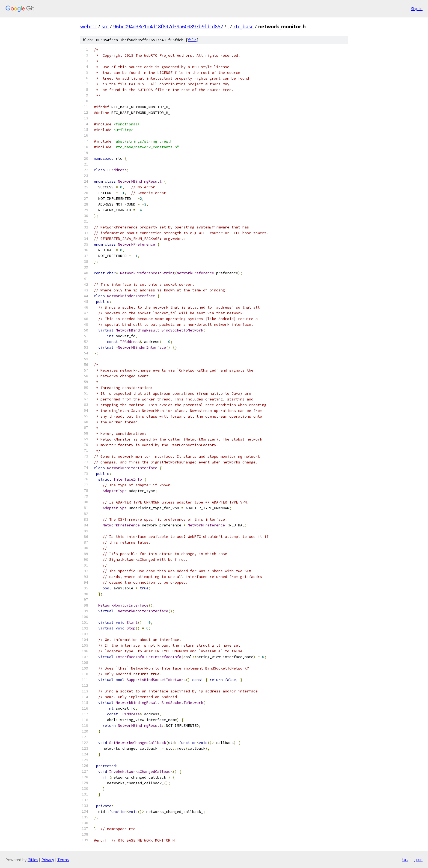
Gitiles (33, 860)
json (418, 860)
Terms (63, 860)
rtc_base (243, 26)
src (105, 26)
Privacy (48, 860)
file (192, 40)
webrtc (89, 26)
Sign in (417, 9)
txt (405, 860)
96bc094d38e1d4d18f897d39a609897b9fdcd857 (168, 26)
